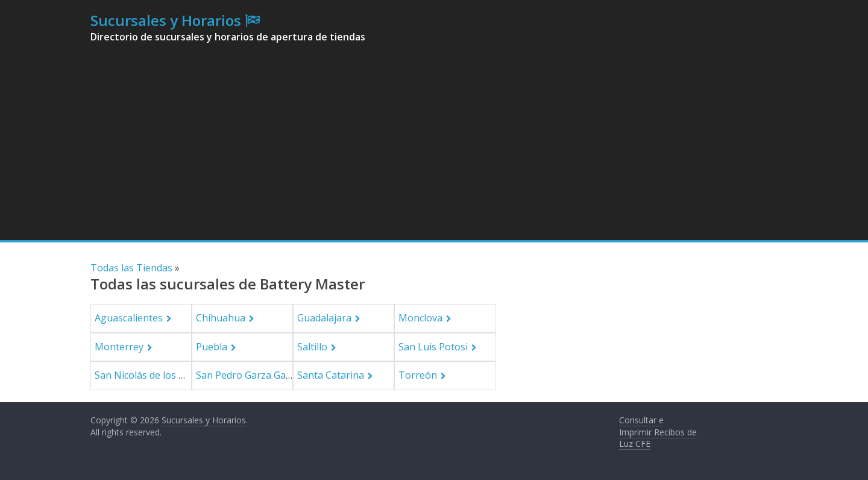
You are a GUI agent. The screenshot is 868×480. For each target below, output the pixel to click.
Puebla (212, 347)
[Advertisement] (434, 150)
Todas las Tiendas (131, 268)
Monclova (420, 318)
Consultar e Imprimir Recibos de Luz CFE (658, 432)
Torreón (418, 375)
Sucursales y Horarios (166, 20)
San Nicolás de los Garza (150, 375)
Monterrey (119, 347)
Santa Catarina (331, 375)
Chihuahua (221, 318)
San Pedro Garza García (249, 375)
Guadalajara (324, 318)
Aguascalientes (129, 318)
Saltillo (312, 347)
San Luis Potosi (433, 347)
